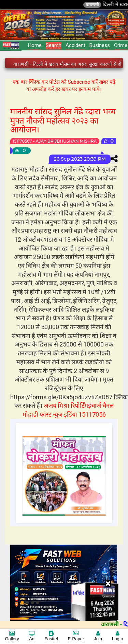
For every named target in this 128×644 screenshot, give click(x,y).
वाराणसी (100, 5)
